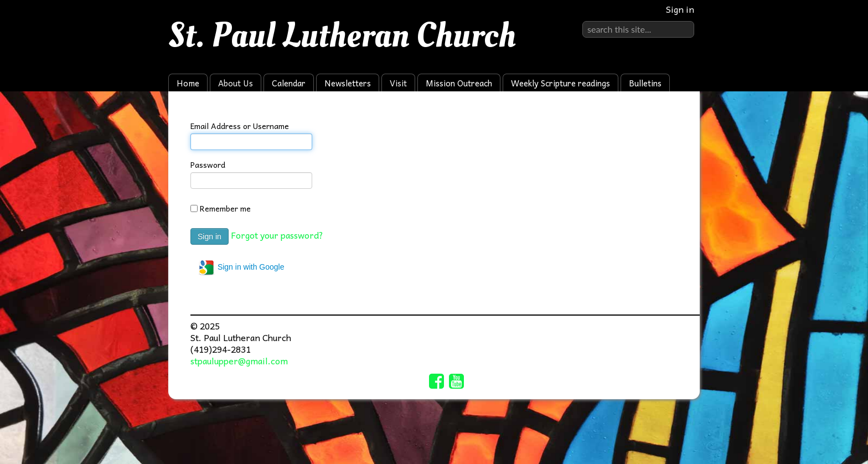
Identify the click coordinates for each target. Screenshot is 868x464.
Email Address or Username (240, 126)
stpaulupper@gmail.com (239, 360)
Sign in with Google (241, 267)
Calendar (289, 83)
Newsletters (348, 83)
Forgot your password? (277, 235)
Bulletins (645, 83)
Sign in (680, 9)
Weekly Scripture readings (560, 83)
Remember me (225, 208)
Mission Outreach (459, 83)
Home (188, 83)
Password (208, 164)
